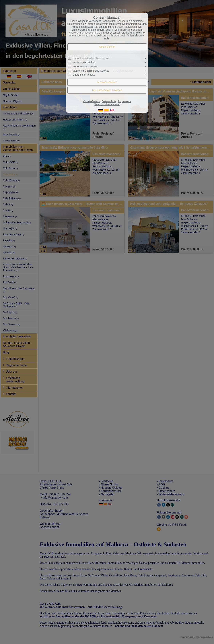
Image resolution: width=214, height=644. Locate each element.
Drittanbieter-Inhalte (84, 75)
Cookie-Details (92, 101)
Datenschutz (109, 101)
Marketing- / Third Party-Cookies (91, 71)
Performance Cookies (85, 67)
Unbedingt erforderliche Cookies (91, 59)
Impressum (124, 101)
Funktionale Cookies (84, 63)
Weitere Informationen (107, 104)
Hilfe (107, 38)
